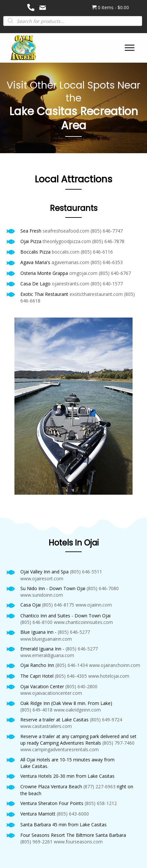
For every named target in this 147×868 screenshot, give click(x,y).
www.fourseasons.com (78, 842)
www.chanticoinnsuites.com (83, 622)
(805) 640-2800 (81, 686)
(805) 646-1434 (72, 665)
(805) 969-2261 (36, 842)
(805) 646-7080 (103, 588)
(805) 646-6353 (107, 262)
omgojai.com (83, 273)
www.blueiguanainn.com (46, 639)
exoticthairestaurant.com (96, 294)
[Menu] (130, 48)
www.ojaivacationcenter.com (51, 693)
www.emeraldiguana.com (47, 655)
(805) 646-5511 (86, 572)
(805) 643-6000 (73, 814)
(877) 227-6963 (99, 786)
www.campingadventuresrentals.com (60, 749)
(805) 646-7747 (107, 231)
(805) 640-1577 (107, 284)
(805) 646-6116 (97, 252)
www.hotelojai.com (109, 676)
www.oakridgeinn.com (77, 710)
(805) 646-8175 (58, 605)
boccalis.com (66, 252)
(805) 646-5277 (74, 632)
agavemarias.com (70, 262)
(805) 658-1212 (101, 803)
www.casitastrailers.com (46, 726)
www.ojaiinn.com (94, 605)
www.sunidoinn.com (42, 595)
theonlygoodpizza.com (67, 241)
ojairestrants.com (71, 284)
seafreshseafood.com (66, 231)
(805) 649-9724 (106, 720)
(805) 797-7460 (118, 743)
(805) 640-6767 (115, 273)
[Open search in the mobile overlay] (73, 21)
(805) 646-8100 (36, 622)
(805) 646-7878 (108, 241)
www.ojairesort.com (42, 579)
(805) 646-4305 (71, 676)
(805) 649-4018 (36, 710)
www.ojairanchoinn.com (115, 665)
